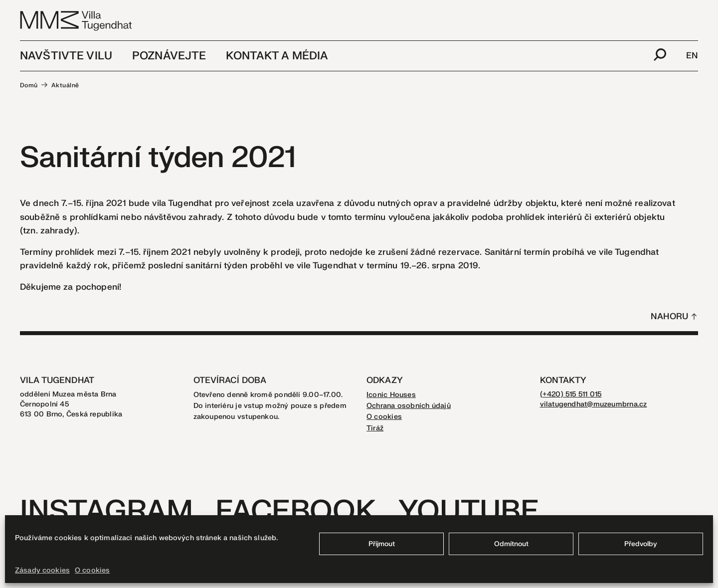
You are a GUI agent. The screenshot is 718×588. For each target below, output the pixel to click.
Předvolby (641, 544)
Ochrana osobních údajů (409, 406)
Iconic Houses (391, 395)
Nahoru (669, 316)
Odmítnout (511, 544)
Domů (29, 85)
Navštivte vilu (66, 56)
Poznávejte (169, 56)
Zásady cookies (42, 570)
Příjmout (382, 544)
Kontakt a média (277, 56)
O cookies (92, 570)
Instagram (106, 511)
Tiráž (375, 428)
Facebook (295, 511)
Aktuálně (65, 85)
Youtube (469, 511)
